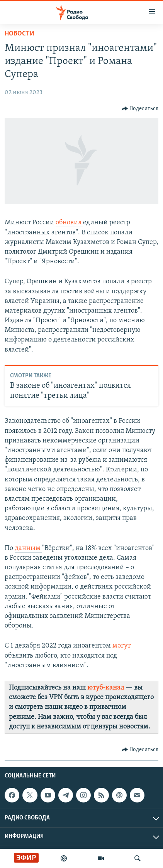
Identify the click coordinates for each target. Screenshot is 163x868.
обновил (69, 223)
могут (121, 646)
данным (28, 548)
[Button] (140, 109)
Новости (20, 34)
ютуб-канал (106, 688)
